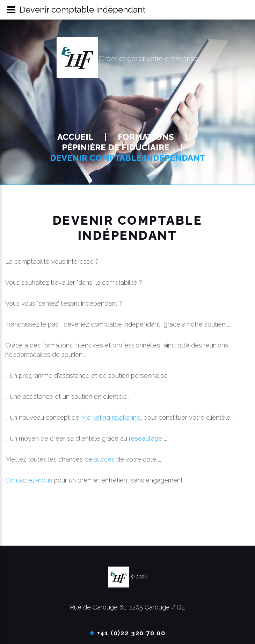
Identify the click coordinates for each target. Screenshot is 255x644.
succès (104, 459)
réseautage (145, 438)
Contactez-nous (29, 480)
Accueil (75, 137)
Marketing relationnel (111, 417)
